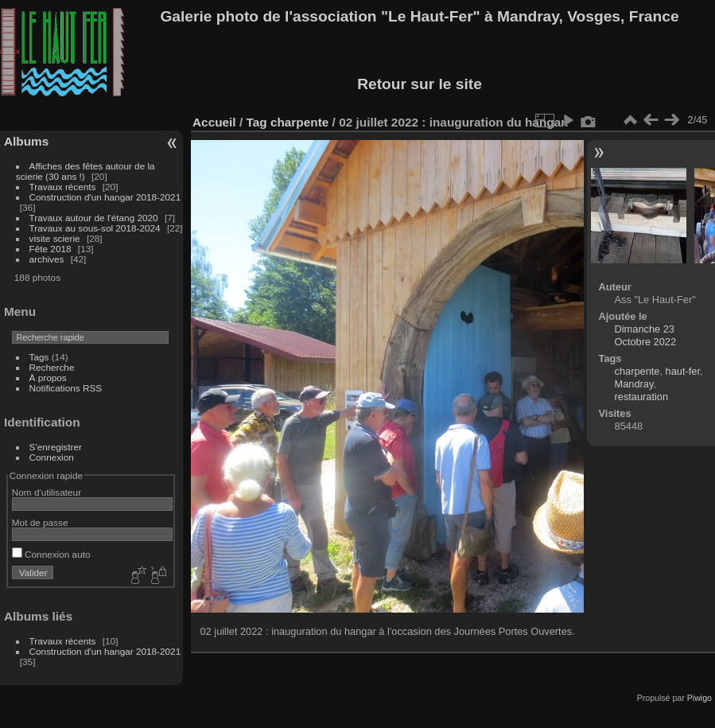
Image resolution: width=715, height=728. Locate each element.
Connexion (52, 457)
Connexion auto (51, 554)
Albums (26, 141)
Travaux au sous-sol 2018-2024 (95, 228)
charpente (299, 122)
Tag (256, 122)
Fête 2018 (51, 249)
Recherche (52, 367)
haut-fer (683, 371)
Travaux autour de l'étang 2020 (94, 218)
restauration (642, 397)
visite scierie (55, 238)
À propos (48, 378)
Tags (39, 357)
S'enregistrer (56, 447)
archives (47, 259)
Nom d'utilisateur (47, 492)
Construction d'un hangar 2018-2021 (105, 197)
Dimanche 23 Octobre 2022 (646, 335)
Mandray (634, 384)
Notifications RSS (66, 388)
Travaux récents (63, 187)
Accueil (214, 122)
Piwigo (699, 698)
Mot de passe (40, 522)
